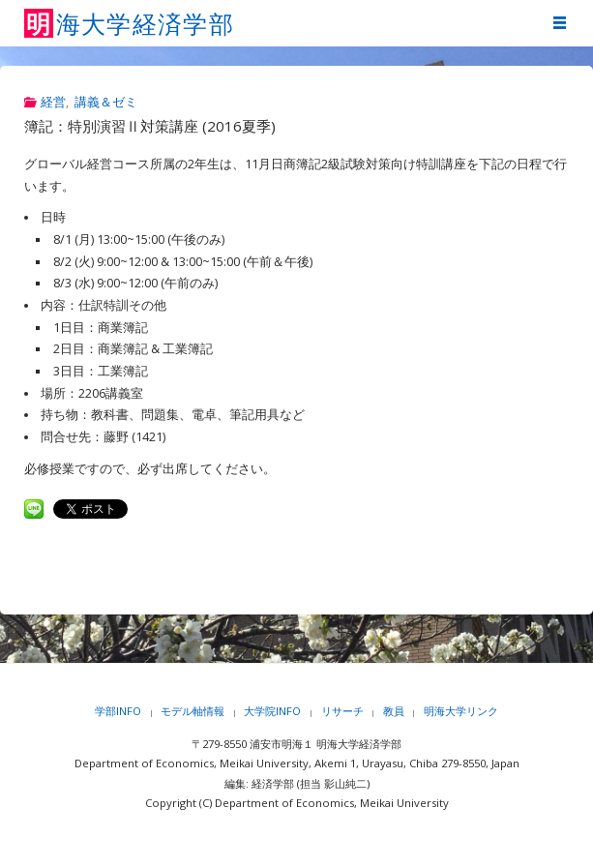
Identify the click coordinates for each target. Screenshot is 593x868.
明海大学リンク (461, 711)
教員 (394, 711)
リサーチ (342, 711)
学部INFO (118, 711)
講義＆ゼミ (106, 102)
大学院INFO (272, 711)
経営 (53, 102)
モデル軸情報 (193, 711)
